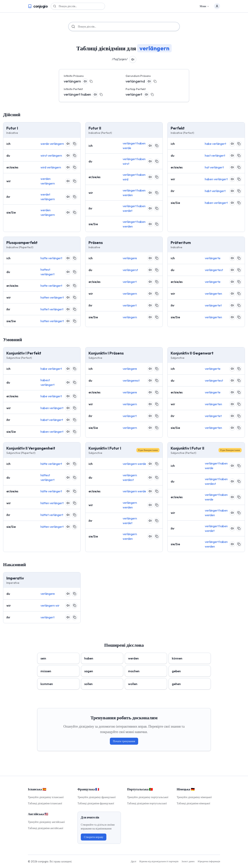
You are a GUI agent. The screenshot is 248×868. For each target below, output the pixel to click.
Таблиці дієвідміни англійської (46, 828)
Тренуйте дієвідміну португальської (148, 797)
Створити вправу (94, 837)
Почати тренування (124, 741)
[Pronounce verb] (134, 59)
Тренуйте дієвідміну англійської (46, 822)
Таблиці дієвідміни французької (96, 803)
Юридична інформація (209, 861)
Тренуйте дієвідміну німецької (194, 797)
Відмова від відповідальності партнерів (159, 861)
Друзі (133, 861)
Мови (205, 6)
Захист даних (188, 861)
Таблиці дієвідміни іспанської (45, 803)
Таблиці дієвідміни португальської (147, 803)
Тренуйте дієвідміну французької (97, 797)
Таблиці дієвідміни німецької (193, 803)
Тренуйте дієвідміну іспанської (46, 797)
